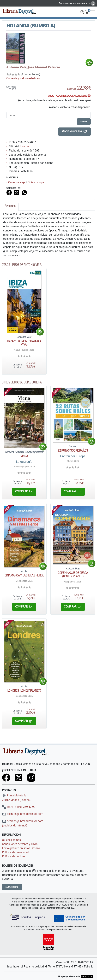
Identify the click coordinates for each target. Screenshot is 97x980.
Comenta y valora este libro (23, 78)
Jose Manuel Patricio (44, 67)
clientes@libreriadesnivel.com (23, 814)
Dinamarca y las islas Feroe (24, 575)
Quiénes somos (11, 840)
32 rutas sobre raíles (73, 450)
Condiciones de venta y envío (20, 844)
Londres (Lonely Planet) (24, 690)
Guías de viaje (17, 182)
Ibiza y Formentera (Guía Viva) (24, 343)
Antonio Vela (16, 67)
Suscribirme (12, 887)
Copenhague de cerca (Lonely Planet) (73, 574)
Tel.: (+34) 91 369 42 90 (19, 807)
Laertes (25, 146)
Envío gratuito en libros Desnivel (22, 848)
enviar (84, 122)
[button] (82, 12)
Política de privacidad (15, 852)
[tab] (10, 207)
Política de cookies (14, 856)
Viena (24, 456)
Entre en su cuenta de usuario (77, 3)
